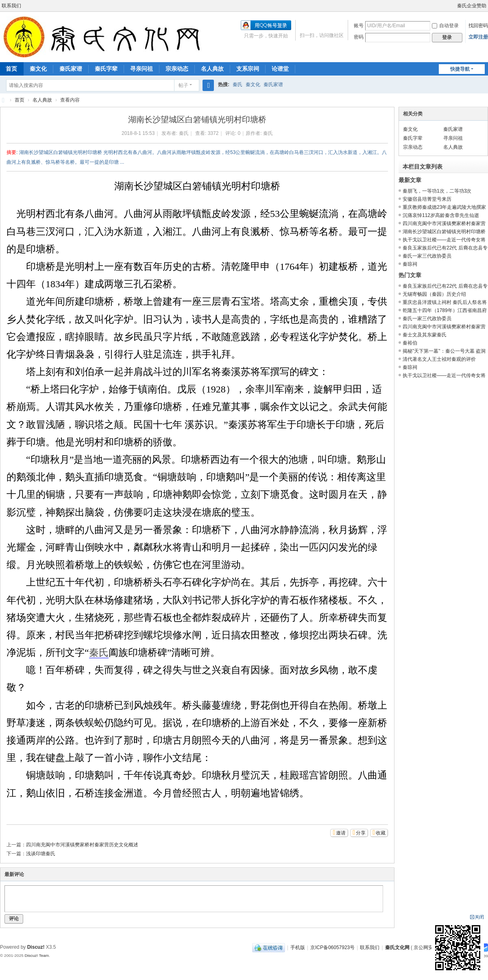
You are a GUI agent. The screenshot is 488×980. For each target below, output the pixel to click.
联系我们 (11, 6)
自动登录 (445, 26)
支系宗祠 (248, 69)
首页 (20, 100)
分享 (361, 833)
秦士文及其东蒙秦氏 (425, 335)
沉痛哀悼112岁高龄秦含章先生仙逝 (441, 215)
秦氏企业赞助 (472, 6)
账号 (359, 26)
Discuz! (36, 947)
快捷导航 (460, 69)
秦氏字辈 (106, 69)
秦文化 (38, 69)
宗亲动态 (177, 69)
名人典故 (212, 69)
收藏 (381, 833)
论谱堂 (280, 69)
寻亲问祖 (142, 69)
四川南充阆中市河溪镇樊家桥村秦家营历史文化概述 (82, 845)
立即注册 (478, 37)
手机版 (298, 947)
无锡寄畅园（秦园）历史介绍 (434, 294)
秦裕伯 (410, 343)
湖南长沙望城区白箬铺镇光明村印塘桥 (444, 232)
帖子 (183, 85)
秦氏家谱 (71, 69)
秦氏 (237, 85)
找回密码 (478, 26)
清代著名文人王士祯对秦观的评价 (439, 359)
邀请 (341, 833)
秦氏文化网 (3, 100)
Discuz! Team (37, 955)
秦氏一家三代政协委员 (427, 256)
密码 (359, 37)
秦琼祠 (410, 264)
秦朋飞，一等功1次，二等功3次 (437, 191)
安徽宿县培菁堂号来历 (427, 199)
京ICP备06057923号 (332, 947)
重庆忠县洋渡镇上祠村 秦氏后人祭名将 (445, 302)
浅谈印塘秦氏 (41, 854)
